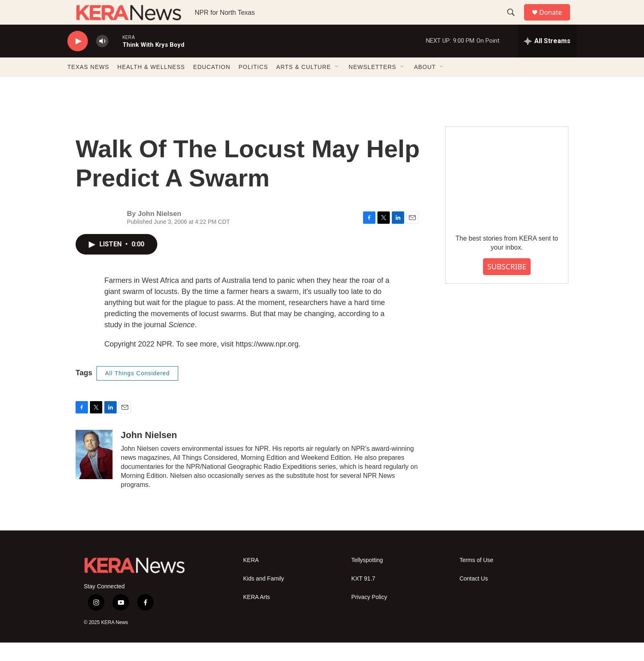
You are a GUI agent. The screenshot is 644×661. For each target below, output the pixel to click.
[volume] (102, 60)
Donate (556, 22)
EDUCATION (212, 85)
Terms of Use (476, 579)
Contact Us (474, 597)
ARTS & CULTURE (304, 85)
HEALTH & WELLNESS (151, 85)
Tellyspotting (367, 579)
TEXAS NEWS (88, 85)
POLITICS (253, 85)
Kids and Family (264, 597)
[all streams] (547, 60)
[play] (78, 60)
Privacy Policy (369, 616)
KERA (251, 579)
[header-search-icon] (515, 22)
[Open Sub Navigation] (337, 85)
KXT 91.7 (363, 597)
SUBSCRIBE (507, 285)
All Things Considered (138, 392)
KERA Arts (256, 616)
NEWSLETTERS (373, 85)
